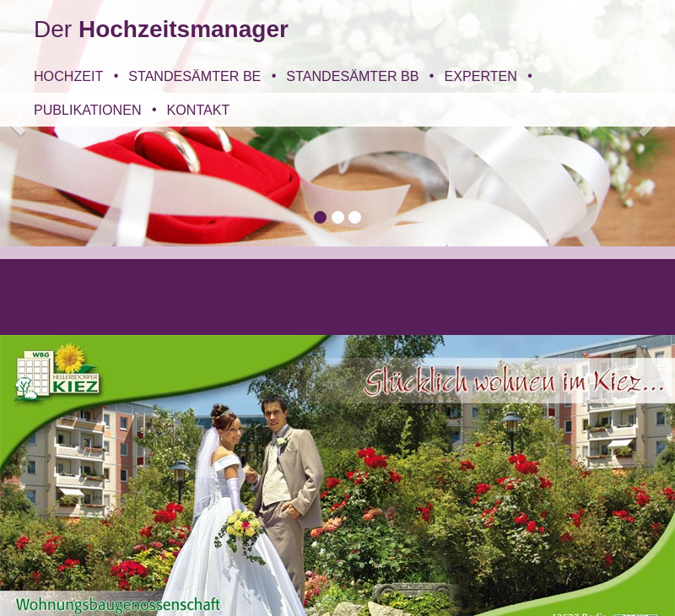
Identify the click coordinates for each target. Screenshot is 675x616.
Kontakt (199, 110)
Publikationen (88, 110)
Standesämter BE (194, 76)
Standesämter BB (352, 76)
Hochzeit (68, 76)
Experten (480, 76)
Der (161, 29)
